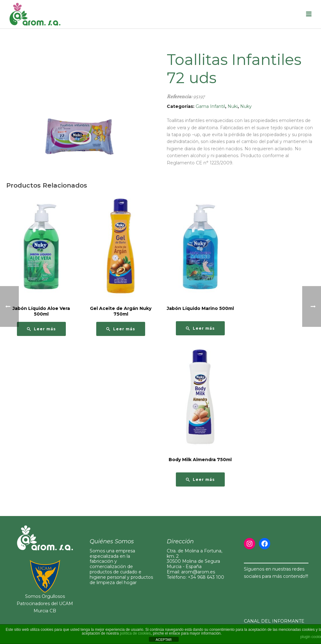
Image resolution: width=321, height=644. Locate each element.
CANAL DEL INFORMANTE (274, 621)
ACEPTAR (163, 640)
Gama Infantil (210, 106)
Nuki (233, 106)
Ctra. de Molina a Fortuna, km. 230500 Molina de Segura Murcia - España (195, 559)
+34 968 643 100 (206, 577)
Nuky (246, 106)
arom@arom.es (198, 572)
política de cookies (135, 633)
